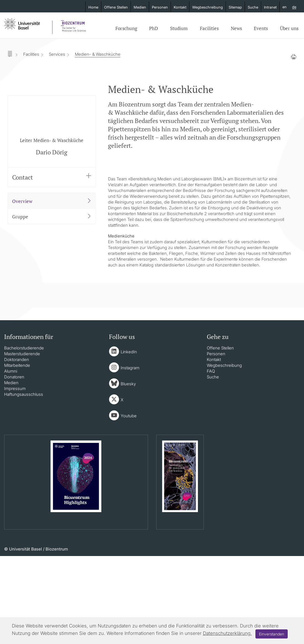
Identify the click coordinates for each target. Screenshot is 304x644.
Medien (140, 7)
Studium (179, 28)
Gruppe (52, 217)
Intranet (270, 7)
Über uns (289, 28)
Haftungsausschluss (24, 482)
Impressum (15, 476)
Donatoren (14, 465)
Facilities (209, 28)
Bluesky (128, 472)
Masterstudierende (22, 442)
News (236, 28)
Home (93, 7)
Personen (160, 7)
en (285, 7)
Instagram (130, 456)
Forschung (126, 28)
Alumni (11, 459)
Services (57, 54)
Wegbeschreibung (207, 7)
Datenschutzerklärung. (227, 633)
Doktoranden (17, 447)
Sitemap (235, 7)
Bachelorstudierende (24, 436)
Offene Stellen (116, 7)
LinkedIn (129, 440)
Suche (253, 7)
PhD (154, 28)
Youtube (129, 504)
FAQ (211, 459)
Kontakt (180, 7)
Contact (52, 177)
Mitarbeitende (17, 453)
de (294, 7)
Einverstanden (272, 634)
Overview (52, 201)
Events (261, 28)
